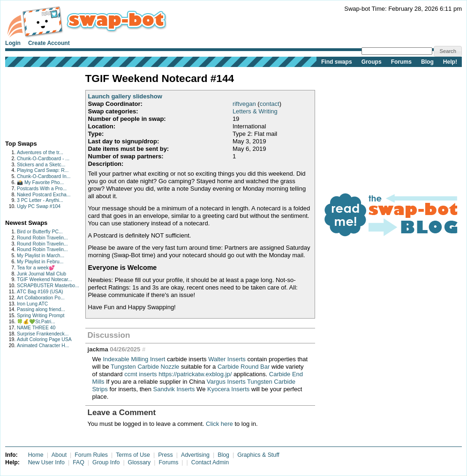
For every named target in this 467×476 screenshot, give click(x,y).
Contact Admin (210, 462)
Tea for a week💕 (36, 268)
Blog (427, 62)
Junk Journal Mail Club (41, 274)
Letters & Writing (255, 111)
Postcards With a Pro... (42, 189)
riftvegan (244, 104)
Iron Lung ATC (32, 304)
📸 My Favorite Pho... (40, 182)
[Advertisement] (34, 101)
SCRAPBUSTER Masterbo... (48, 286)
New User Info (46, 462)
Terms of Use (133, 455)
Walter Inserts (227, 359)
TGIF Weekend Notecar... (45, 279)
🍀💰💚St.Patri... (36, 322)
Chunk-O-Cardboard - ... (43, 159)
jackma (98, 349)
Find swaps (337, 62)
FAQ (79, 462)
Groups (372, 62)
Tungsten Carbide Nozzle (145, 367)
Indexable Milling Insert (134, 359)
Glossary (139, 462)
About (59, 455)
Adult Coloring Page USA (44, 339)
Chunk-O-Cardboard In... (44, 176)
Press (166, 455)
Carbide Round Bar (244, 367)
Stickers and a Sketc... (41, 165)
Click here (219, 424)
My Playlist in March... (41, 256)
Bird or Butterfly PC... (40, 232)
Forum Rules (91, 455)
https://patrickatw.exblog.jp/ (195, 374)
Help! (450, 62)
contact (270, 104)
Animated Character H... (43, 346)
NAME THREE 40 (36, 328)
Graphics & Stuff (258, 455)
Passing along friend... (41, 309)
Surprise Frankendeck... (43, 334)
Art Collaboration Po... (41, 298)
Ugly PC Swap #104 (39, 206)
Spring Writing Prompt (41, 316)
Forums (401, 62)
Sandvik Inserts (174, 389)
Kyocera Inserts (228, 389)
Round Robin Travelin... (42, 238)
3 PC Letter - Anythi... (40, 200)
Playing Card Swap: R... (43, 170)
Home (36, 455)
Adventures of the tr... (40, 152)
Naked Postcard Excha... (44, 195)
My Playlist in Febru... (40, 262)
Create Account (49, 43)
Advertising (195, 455)
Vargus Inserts (226, 382)
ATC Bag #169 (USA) (40, 292)
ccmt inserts (140, 374)
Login (13, 43)
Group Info (106, 462)
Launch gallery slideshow (125, 96)
